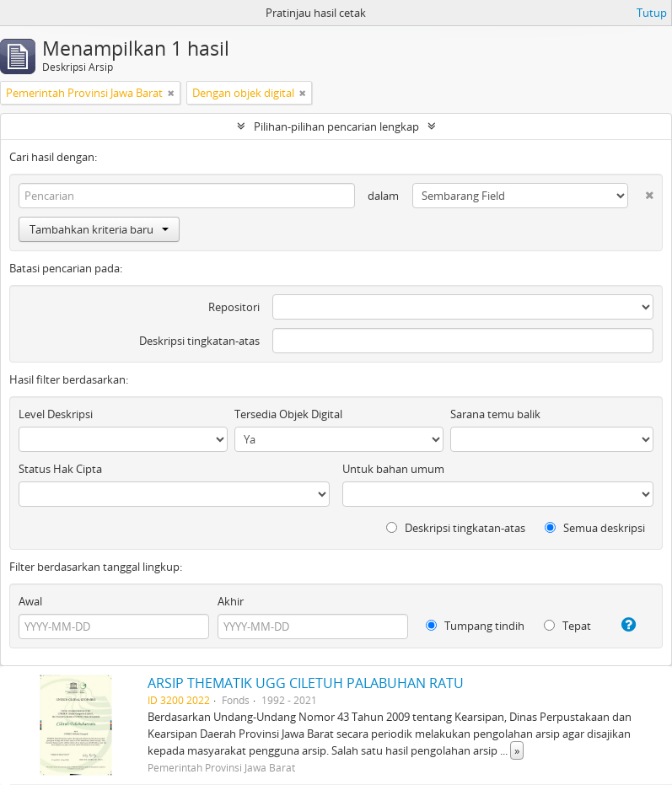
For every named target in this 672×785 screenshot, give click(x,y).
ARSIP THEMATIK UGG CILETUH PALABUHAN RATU (306, 683)
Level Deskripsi (56, 414)
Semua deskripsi (595, 528)
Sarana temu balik (495, 414)
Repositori (234, 307)
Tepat (567, 626)
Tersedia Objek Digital (288, 414)
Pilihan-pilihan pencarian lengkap (336, 126)
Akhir (231, 601)
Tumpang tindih (475, 626)
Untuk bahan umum (393, 469)
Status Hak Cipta (60, 469)
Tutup (652, 13)
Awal (30, 601)
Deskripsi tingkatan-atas (199, 341)
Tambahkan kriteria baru (99, 229)
